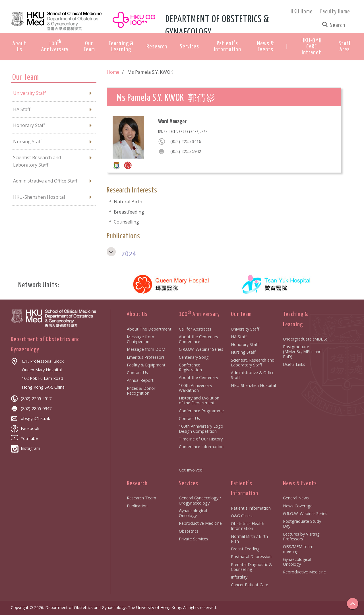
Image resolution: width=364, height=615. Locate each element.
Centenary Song (194, 357)
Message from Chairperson (140, 339)
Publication (137, 506)
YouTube (24, 438)
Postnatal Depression (251, 556)
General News (296, 498)
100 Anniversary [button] (55, 46)
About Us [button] (19, 47)
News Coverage (298, 506)
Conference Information (201, 447)
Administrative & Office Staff (253, 375)
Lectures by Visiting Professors (301, 536)
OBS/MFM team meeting (298, 549)
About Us (137, 314)
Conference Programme (201, 411)
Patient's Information (251, 508)
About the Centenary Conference (198, 339)
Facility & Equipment (146, 365)
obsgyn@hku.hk (30, 418)
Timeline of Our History (201, 439)
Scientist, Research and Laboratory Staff (253, 362)
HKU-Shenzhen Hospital (253, 385)
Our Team (241, 314)
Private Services (194, 539)
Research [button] (157, 47)
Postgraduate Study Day (302, 524)
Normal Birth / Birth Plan (249, 539)
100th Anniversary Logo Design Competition (201, 429)
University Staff (245, 329)
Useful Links (294, 364)
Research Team (141, 498)
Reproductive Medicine (200, 523)
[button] (312, 47)
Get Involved (191, 470)
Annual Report (140, 380)
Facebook (25, 428)
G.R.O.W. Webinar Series (201, 349)
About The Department (149, 329)
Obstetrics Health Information (248, 526)
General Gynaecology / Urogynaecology (200, 500)
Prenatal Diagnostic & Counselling (252, 567)
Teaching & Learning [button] (121, 47)
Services (189, 483)
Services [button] (189, 47)
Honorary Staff (245, 344)
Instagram (25, 448)
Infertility (239, 577)
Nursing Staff (243, 352)
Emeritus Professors (146, 357)
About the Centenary (198, 377)
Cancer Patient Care (250, 585)
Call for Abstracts (195, 329)
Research (137, 483)
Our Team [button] (89, 47)
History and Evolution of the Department (199, 400)
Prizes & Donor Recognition (141, 391)
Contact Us (137, 373)
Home (113, 72)
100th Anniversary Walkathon (196, 388)
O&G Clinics (242, 516)
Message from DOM (146, 349)
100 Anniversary (199, 314)
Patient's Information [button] (227, 47)
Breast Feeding (245, 549)
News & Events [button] (266, 47)
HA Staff (239, 337)
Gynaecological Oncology (193, 513)
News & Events (300, 483)
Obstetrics (189, 531)
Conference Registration (190, 367)
